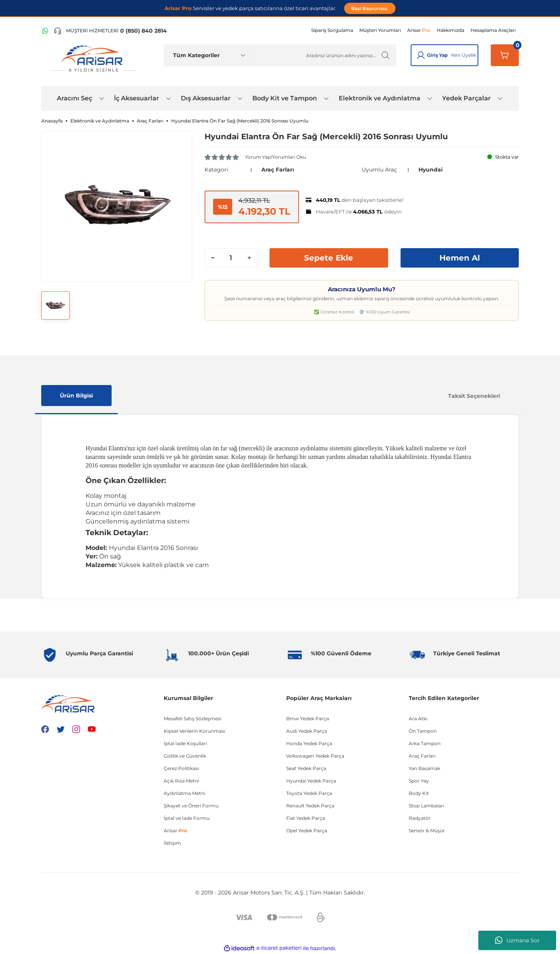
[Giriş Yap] (421, 55)
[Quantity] (231, 258)
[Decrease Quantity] (213, 258)
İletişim (172, 843)
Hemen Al (460, 258)
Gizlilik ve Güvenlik (185, 756)
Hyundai (430, 170)
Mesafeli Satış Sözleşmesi (192, 719)
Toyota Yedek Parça (309, 793)
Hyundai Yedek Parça (311, 781)
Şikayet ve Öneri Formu (191, 806)
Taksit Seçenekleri (474, 396)
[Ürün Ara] (324, 55)
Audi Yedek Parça (307, 731)
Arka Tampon (425, 743)
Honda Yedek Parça (309, 743)
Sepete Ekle (329, 258)
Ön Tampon (423, 731)
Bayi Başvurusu (370, 8)
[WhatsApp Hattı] (45, 31)
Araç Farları (278, 170)
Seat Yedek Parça (306, 768)
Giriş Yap (437, 55)
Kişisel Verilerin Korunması (194, 731)
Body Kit (419, 793)
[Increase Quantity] (249, 258)
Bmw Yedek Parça (308, 719)
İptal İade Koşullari (185, 743)
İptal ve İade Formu (187, 818)
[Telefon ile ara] (110, 31)
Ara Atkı (418, 719)
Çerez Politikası (181, 768)
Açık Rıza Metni (181, 781)
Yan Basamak (424, 768)
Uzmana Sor (517, 940)
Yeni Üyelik (463, 55)
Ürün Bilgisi (76, 396)
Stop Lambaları (426, 806)
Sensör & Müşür (427, 831)
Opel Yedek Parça (307, 831)
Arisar (175, 831)
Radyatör (420, 818)
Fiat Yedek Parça (306, 818)
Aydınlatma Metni (185, 793)
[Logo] (94, 59)
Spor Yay (419, 781)
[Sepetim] (505, 55)
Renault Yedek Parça (310, 806)
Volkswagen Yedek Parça (315, 756)
